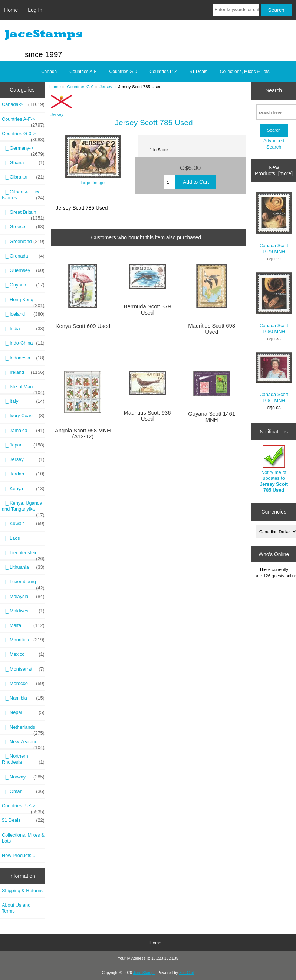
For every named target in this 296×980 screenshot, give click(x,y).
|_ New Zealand (23, 744)
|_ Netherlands (23, 729)
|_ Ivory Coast (23, 416)
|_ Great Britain (23, 214)
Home (11, 10)
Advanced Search (274, 144)
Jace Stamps (144, 973)
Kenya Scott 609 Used (83, 326)
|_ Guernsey (23, 270)
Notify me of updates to (274, 469)
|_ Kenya (23, 489)
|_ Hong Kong (23, 302)
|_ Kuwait (23, 524)
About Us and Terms (16, 908)
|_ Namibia (23, 698)
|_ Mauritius (23, 640)
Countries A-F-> (23, 121)
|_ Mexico (23, 654)
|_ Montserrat (23, 669)
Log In (35, 10)
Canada (49, 72)
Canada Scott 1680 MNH (274, 303)
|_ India (23, 329)
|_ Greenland (23, 242)
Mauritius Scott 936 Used (147, 416)
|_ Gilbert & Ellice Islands (23, 195)
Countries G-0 (80, 87)
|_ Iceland (23, 314)
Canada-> (23, 104)
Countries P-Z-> (23, 808)
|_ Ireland (23, 372)
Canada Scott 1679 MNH (274, 223)
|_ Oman (23, 791)
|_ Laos (11, 538)
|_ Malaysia (23, 597)
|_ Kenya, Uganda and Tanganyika (23, 508)
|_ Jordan (23, 474)
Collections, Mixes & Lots (245, 72)
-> (23, 136)
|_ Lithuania (23, 567)
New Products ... (19, 855)
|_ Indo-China (23, 343)
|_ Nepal (23, 712)
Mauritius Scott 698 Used (212, 329)
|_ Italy (23, 401)
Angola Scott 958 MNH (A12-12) (83, 433)
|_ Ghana (23, 163)
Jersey (106, 87)
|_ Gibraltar (23, 177)
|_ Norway (23, 777)
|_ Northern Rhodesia (23, 759)
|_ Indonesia (23, 358)
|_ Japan (23, 445)
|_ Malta (23, 625)
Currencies (274, 512)
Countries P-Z (163, 72)
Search (274, 90)
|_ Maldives (23, 611)
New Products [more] (274, 170)
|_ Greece (23, 227)
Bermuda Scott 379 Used (147, 309)
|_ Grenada (23, 256)
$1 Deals (198, 72)
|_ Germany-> (23, 150)
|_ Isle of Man (23, 389)
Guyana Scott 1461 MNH (212, 417)
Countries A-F (83, 72)
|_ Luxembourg (23, 584)
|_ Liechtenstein (23, 555)
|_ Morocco (23, 684)
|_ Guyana (23, 285)
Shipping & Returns (22, 891)
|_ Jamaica (23, 431)
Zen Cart (187, 973)
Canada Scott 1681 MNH (274, 378)
